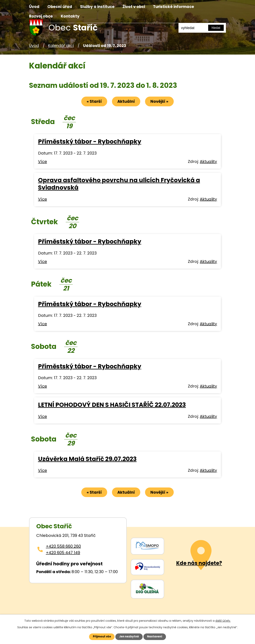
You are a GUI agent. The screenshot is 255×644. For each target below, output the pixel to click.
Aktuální (126, 102)
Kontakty (70, 16)
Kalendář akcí (61, 46)
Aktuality (208, 162)
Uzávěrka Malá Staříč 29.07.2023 (87, 459)
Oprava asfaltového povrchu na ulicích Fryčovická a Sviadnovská (119, 184)
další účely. (223, 620)
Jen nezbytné (129, 636)
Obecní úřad (60, 7)
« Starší (93, 102)
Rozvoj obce (41, 16)
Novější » (161, 102)
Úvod (34, 7)
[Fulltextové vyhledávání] (202, 28)
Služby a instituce (97, 7)
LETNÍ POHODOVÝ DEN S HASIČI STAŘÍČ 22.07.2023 (112, 405)
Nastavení (157, 636)
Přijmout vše (100, 636)
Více (43, 162)
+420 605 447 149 (63, 553)
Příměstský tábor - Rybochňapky (90, 142)
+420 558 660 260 (63, 547)
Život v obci (134, 7)
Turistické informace (174, 7)
